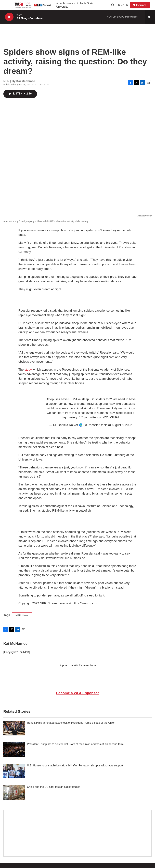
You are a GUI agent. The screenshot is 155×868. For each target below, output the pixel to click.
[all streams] (150, 17)
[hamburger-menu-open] (8, 5)
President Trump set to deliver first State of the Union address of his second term (75, 744)
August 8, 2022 (122, 425)
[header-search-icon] (113, 5)
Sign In (123, 5)
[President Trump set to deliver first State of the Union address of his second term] (14, 750)
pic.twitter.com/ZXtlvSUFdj (102, 417)
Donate (141, 5)
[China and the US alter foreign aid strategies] (14, 792)
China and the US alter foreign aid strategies (54, 787)
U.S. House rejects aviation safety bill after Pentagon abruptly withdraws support (75, 766)
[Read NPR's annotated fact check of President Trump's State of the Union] (14, 728)
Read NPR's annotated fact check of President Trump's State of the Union (71, 723)
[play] (9, 17)
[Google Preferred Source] (77, 833)
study (28, 370)
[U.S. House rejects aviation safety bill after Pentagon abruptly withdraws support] (14, 771)
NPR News (22, 615)
